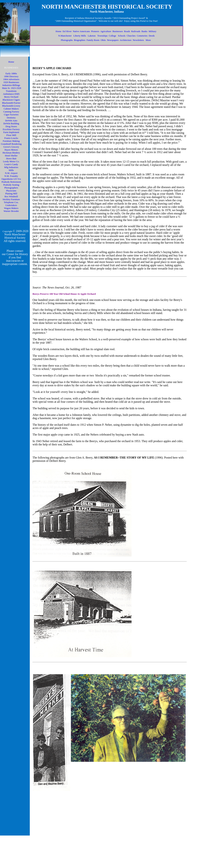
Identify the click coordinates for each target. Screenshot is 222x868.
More (148, 40)
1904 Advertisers (11, 79)
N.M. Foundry (11, 176)
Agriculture (106, 31)
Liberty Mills (80, 36)
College (112, 36)
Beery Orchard (11, 97)
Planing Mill (11, 194)
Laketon (92, 36)
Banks (144, 31)
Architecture (126, 40)
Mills (11, 170)
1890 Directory (11, 76)
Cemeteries (142, 36)
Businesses (118, 31)
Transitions (11, 91)
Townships (103, 36)
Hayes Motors (11, 150)
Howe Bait (11, 158)
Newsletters (138, 40)
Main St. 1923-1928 (12, 88)
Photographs (67, 40)
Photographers (11, 188)
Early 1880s (11, 73)
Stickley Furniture (11, 199)
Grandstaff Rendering (11, 144)
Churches (131, 36)
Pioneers (95, 31)
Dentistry (11, 118)
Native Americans (81, 31)
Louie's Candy (11, 164)
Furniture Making (11, 141)
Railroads (136, 31)
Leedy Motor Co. (11, 161)
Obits (103, 40)
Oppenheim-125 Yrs (11, 179)
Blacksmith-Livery (11, 106)
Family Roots (93, 40)
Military (152, 31)
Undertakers (11, 205)
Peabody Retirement (11, 182)
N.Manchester (65, 36)
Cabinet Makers (11, 109)
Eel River (67, 31)
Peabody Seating (11, 185)
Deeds (152, 36)
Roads (127, 31)
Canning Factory (11, 112)
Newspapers (113, 40)
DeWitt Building (11, 123)
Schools (122, 36)
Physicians (11, 191)
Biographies (80, 40)
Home (58, 31)
